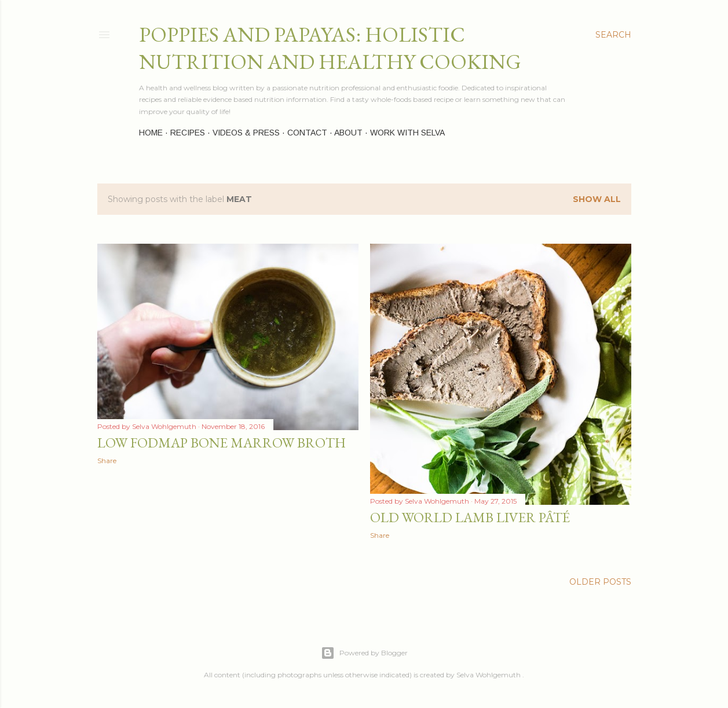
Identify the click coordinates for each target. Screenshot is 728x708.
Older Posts (600, 582)
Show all (597, 199)
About (348, 133)
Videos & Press (246, 133)
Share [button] (107, 461)
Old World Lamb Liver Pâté (470, 517)
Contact (307, 133)
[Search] (613, 35)
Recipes (188, 133)
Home (151, 133)
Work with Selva (407, 133)
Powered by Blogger (364, 653)
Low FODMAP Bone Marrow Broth (222, 443)
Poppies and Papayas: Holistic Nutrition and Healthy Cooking (330, 48)
